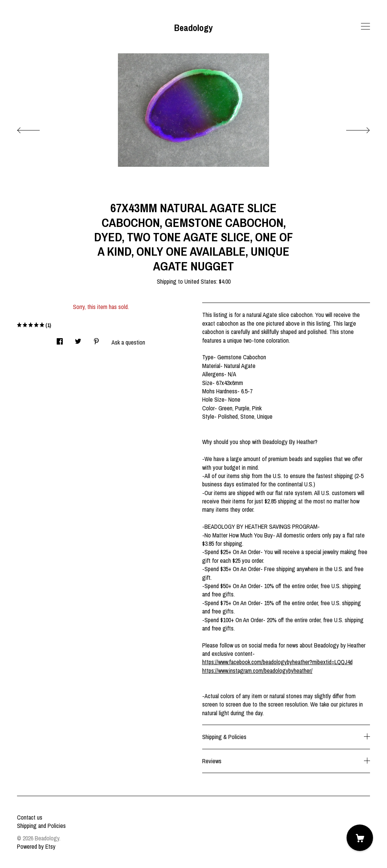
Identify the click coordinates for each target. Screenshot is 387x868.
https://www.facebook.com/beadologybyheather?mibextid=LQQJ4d (277, 662)
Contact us (30, 817)
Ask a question (128, 342)
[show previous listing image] (36, 128)
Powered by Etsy (36, 846)
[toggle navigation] (365, 26)
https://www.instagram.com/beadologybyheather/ (257, 671)
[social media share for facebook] (60, 339)
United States (200, 281)
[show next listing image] (351, 128)
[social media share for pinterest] (96, 339)
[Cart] (360, 838)
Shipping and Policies (41, 826)
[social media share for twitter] (78, 339)
